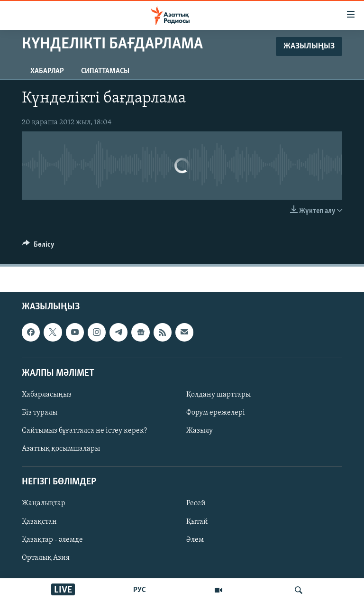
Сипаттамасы (105, 71)
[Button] (38, 247)
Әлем (195, 539)
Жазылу (200, 431)
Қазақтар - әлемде (52, 539)
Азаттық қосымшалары (61, 449)
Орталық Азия (46, 557)
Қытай (197, 521)
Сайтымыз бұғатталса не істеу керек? (84, 431)
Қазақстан (39, 521)
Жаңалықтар (44, 503)
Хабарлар (47, 71)
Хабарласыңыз (47, 395)
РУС (140, 590)
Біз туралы (40, 413)
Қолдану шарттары (218, 395)
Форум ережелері (216, 413)
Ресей (196, 503)
